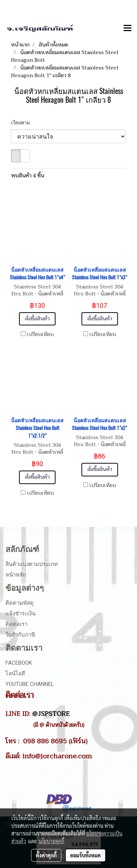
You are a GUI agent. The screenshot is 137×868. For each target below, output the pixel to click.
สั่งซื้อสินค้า (37, 319)
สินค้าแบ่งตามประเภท (32, 564)
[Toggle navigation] (128, 29)
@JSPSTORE (51, 714)
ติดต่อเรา (16, 624)
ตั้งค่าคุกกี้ (46, 855)
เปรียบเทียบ (40, 335)
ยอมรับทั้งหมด (85, 855)
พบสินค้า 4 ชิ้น (28, 176)
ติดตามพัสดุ (20, 603)
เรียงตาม (23, 123)
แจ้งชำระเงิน (20, 614)
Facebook (19, 663)
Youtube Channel (30, 684)
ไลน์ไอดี (15, 673)
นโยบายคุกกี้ (52, 841)
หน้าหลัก (16, 575)
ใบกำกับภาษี (20, 635)
